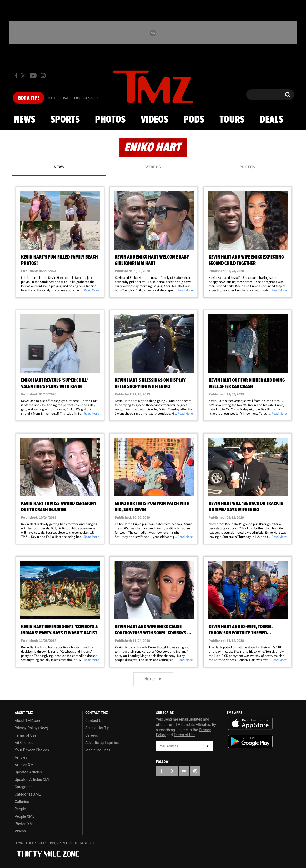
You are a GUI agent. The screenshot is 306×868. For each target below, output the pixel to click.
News (25, 120)
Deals (271, 120)
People (20, 809)
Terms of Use (26, 735)
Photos (110, 120)
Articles (21, 757)
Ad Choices (24, 743)
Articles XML (25, 765)
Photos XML (25, 824)
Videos (154, 120)
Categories (24, 787)
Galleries (22, 802)
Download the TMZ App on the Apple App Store (250, 723)
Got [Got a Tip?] (29, 98)
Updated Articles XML (32, 780)
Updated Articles (28, 772)
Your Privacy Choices (32, 750)
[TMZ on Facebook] (16, 76)
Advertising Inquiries (102, 743)
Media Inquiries (98, 750)
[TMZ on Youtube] (33, 76)
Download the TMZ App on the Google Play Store (250, 741)
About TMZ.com (28, 721)
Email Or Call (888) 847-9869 (72, 98)
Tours (232, 120)
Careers (92, 735)
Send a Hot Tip (97, 728)
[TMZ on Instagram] (43, 76)
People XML (25, 816)
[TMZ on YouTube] (184, 771)
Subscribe (208, 746)
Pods (194, 120)
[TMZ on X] (24, 76)
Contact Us (94, 721)
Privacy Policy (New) (31, 728)
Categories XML (28, 794)
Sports (65, 120)
